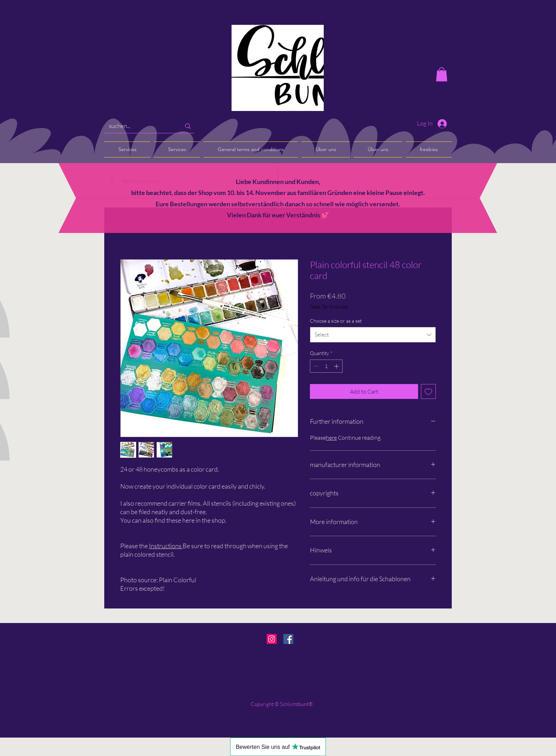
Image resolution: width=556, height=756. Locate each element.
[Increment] (337, 366)
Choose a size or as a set (336, 321)
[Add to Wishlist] (428, 391)
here (331, 438)
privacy (117, 674)
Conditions (121, 656)
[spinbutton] (326, 366)
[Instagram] (272, 639)
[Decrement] (315, 366)
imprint (117, 665)
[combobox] (373, 335)
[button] (442, 74)
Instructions (165, 546)
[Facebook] (288, 639)
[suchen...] (140, 126)
